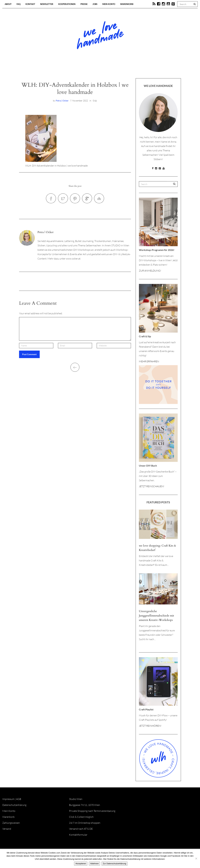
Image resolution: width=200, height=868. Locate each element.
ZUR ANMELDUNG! (150, 271)
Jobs (95, 4)
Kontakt (30, 4)
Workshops (94, 69)
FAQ (19, 4)
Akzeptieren (81, 864)
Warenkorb (127, 4)
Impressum (8, 799)
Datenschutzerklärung (14, 805)
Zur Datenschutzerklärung (115, 864)
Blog (68, 69)
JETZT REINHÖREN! (150, 726)
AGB (19, 799)
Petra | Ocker (62, 101)
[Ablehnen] (196, 858)
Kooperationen (67, 4)
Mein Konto (109, 4)
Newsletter (47, 4)
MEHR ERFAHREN (149, 361)
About (8, 4)
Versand (7, 829)
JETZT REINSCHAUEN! (152, 486)
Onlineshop (127, 69)
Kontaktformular (78, 835)
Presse (84, 4)
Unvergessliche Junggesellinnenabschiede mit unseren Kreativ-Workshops (156, 616)
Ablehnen (94, 864)
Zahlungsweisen (11, 823)
